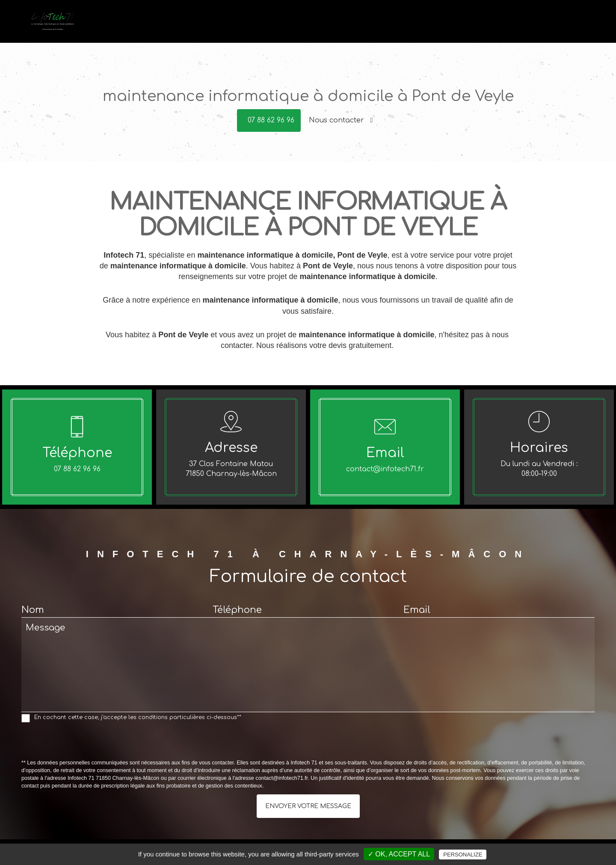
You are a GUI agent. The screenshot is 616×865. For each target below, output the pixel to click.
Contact (579, 26)
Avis (549, 26)
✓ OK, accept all (399, 854)
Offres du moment (503, 26)
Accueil (337, 26)
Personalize (463, 855)
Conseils (450, 26)
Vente (417, 26)
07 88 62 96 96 (271, 120)
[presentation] (86, 743)
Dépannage (378, 26)
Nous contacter (341, 120)
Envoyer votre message (308, 806)
